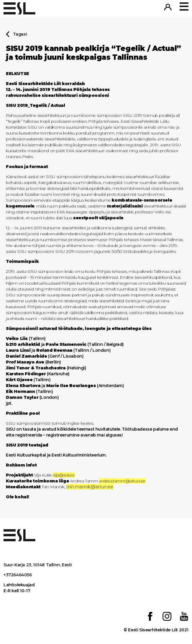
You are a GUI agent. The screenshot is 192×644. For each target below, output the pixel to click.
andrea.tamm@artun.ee (122, 481)
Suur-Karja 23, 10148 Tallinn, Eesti (38, 565)
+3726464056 (18, 575)
